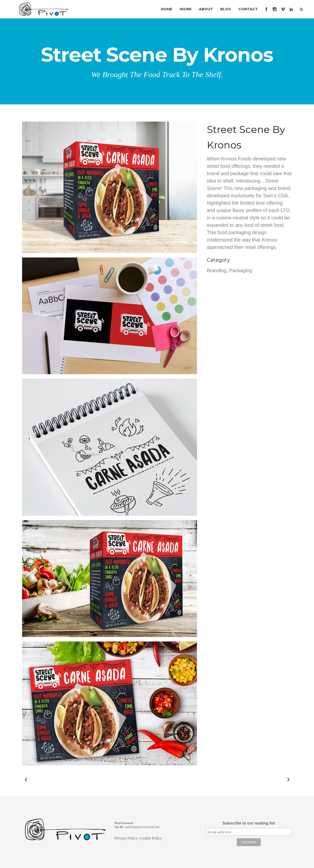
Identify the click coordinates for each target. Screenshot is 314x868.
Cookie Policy (151, 838)
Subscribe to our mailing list (249, 823)
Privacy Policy (126, 838)
